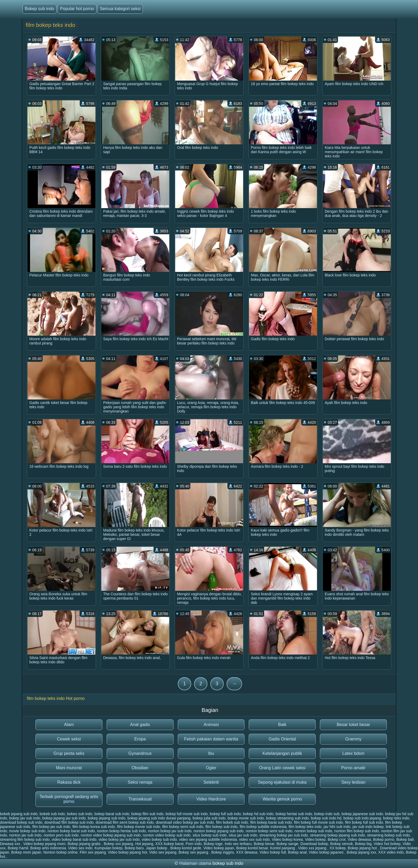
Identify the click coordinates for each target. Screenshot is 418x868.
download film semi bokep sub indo (125, 822)
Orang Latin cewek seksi (282, 768)
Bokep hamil (18, 848)
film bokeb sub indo (232, 822)
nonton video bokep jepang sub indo (111, 835)
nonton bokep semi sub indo (269, 831)
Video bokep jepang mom (44, 844)
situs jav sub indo (243, 835)
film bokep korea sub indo (94, 827)
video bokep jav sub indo (119, 839)
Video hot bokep (387, 844)
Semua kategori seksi (120, 9)
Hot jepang (144, 844)
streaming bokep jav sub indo (284, 835)
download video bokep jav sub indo (185, 822)
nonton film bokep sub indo (357, 831)
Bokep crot (337, 839)
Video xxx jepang (313, 848)
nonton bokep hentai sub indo (122, 831)
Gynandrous (140, 753)
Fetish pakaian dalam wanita (211, 739)
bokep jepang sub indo (106, 818)
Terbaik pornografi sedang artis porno (69, 799)
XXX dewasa (247, 852)
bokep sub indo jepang (362, 818)
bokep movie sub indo (246, 818)
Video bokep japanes (327, 852)
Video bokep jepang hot (128, 852)
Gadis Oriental (282, 739)
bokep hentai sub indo (294, 814)
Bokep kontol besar (252, 848)
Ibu (211, 753)
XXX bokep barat (170, 844)
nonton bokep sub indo (313, 831)
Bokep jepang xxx (361, 852)
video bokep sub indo (159, 839)
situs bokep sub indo (210, 835)
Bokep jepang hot (363, 848)
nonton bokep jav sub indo (170, 831)
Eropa (140, 739)
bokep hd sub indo (258, 814)
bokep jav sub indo (25, 818)
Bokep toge (213, 844)
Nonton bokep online (61, 852)
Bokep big (363, 844)
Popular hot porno (77, 9)
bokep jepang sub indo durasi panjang (159, 818)
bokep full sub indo (225, 814)
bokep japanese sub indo (362, 814)
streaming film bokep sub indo (25, 839)
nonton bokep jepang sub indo (219, 831)
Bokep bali (405, 839)
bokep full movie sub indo (187, 814)
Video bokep (315, 839)
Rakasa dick (69, 782)
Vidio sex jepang (163, 852)
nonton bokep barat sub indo (71, 831)
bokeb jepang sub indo (19, 814)
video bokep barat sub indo (74, 839)
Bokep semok (342, 844)
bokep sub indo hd (326, 818)
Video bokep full (273, 852)
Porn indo (194, 844)
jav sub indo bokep (368, 827)
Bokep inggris (223, 852)
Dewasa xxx (11, 844)
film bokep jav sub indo (51, 827)
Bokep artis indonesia (48, 848)
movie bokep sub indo (27, 831)
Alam (69, 725)
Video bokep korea (288, 839)
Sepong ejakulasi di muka (282, 782)
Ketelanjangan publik (282, 753)
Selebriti (211, 782)
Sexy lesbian (353, 782)
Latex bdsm (353, 753)
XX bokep (338, 848)
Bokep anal (297, 852)
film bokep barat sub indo (271, 822)
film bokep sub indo (221, 827)
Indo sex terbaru (238, 844)
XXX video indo (391, 852)
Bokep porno (383, 839)
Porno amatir (353, 768)
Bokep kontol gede (186, 848)
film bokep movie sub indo (139, 827)
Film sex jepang (93, 852)
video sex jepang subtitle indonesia (208, 839)
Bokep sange (287, 844)
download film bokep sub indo (69, 822)
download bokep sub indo (21, 822)
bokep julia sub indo (209, 818)
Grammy (353, 739)
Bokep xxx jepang (118, 844)
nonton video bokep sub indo (167, 835)
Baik (282, 725)
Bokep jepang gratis (85, 844)
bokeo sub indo (80, 814)
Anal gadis (140, 725)
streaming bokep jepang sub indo (337, 835)
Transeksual (140, 799)
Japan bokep (157, 848)
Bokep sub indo (39, 9)
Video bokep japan (219, 848)
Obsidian (140, 768)
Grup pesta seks (69, 753)
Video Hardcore (211, 799)
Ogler (211, 768)
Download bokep (314, 844)
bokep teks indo (396, 818)
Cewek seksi (69, 739)
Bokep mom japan (26, 852)
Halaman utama (195, 863)
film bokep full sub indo (364, 822)
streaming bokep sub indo (388, 835)
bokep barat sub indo (112, 814)
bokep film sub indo (148, 814)
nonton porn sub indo (61, 835)
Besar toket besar (353, 725)
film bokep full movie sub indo (319, 822)
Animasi (211, 725)
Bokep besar (264, 844)
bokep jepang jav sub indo (64, 818)
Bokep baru (134, 848)
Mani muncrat (69, 768)
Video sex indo (80, 848)
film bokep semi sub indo (183, 827)
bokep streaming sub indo (287, 818)
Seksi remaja (140, 782)
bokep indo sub (327, 814)
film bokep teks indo (305, 827)
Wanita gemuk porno (282, 799)
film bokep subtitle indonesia (263, 827)
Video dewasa (359, 839)
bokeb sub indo (52, 814)
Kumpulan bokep (109, 848)
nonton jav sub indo (25, 835)
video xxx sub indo (254, 839)
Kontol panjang (283, 848)
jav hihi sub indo (337, 827)
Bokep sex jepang (194, 852)
